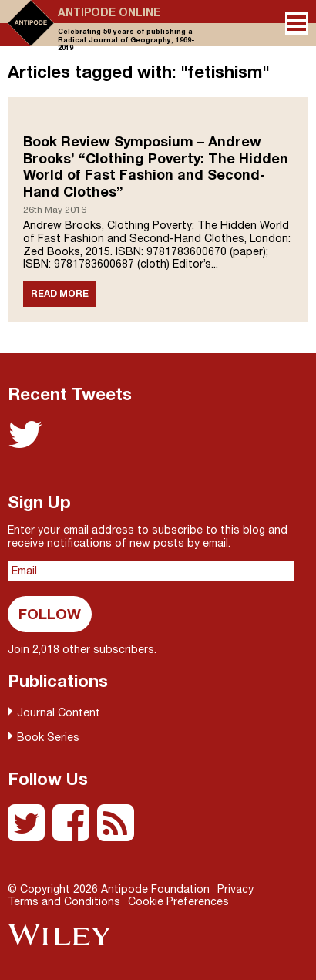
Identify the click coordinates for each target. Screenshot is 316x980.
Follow (50, 613)
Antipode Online (109, 12)
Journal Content (59, 712)
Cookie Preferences (178, 901)
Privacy (235, 889)
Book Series (48, 737)
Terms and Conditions (64, 901)
